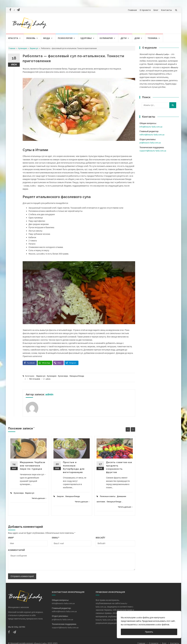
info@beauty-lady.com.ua (151, 127)
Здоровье (86, 38)
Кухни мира (63, 376)
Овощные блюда (77, 376)
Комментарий (16, 550)
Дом (137, 38)
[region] (149, 625)
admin (48, 379)
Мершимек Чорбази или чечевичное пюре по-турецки (33, 466)
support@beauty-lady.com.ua (153, 151)
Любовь (31, 38)
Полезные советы (108, 496)
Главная (132, 10)
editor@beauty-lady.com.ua (152, 134)
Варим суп (34, 48)
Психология (65, 38)
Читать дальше (39, 498)
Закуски (60, 496)
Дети (124, 38)
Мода (47, 38)
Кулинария (106, 38)
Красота (13, 38)
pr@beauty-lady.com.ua (150, 143)
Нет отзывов (35, 379)
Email (56, 538)
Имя (11, 538)
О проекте (145, 10)
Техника (152, 38)
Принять (149, 632)
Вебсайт (101, 538)
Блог (156, 10)
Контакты (166, 10)
